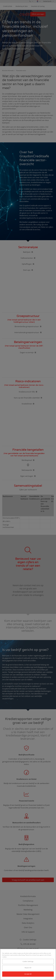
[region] (28, 964)
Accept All (28, 974)
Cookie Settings (28, 961)
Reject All (28, 968)
